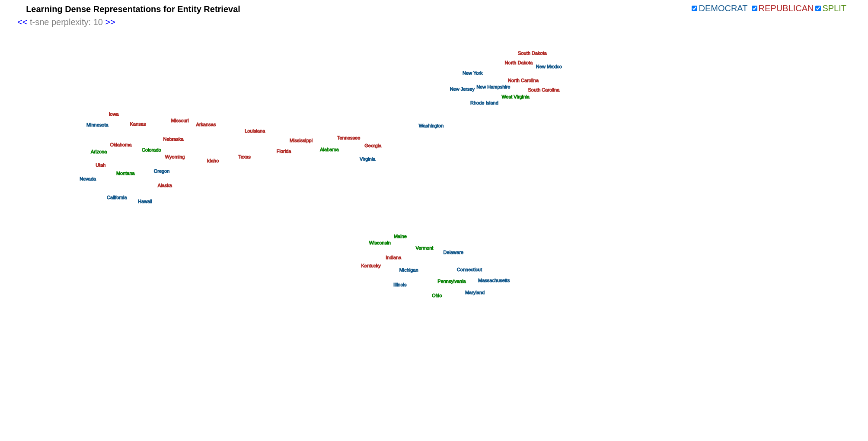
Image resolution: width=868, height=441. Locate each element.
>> (110, 22)
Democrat (723, 8)
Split (834, 8)
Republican (786, 8)
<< (22, 22)
